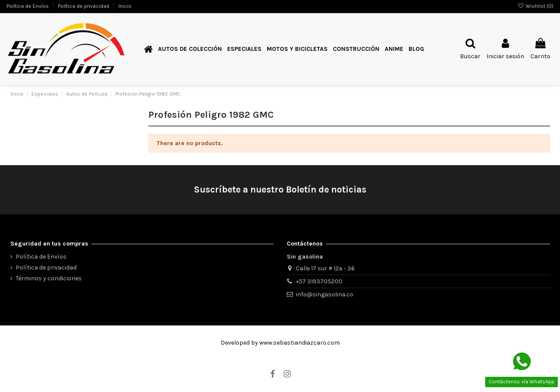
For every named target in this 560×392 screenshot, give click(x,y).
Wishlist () (536, 6)
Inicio (125, 6)
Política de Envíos (28, 6)
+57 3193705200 (319, 281)
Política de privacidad (84, 6)
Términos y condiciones (49, 278)
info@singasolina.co (325, 294)
